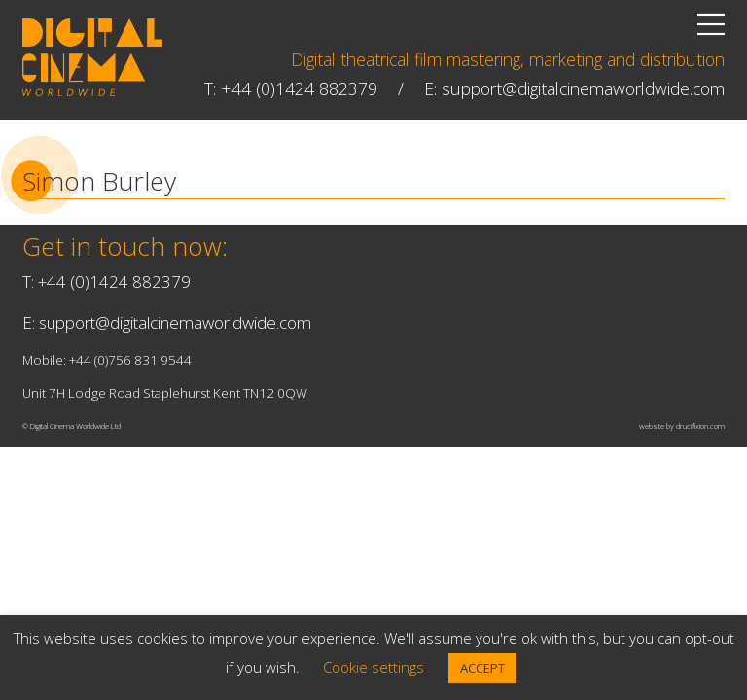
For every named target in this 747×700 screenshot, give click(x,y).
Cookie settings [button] (373, 667)
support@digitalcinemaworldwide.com (583, 88)
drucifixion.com (700, 426)
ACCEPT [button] (482, 668)
